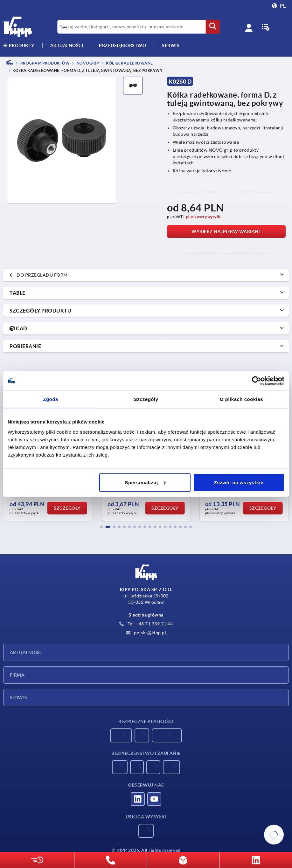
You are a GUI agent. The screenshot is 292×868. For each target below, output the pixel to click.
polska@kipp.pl (146, 633)
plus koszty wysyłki (204, 217)
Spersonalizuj (145, 482)
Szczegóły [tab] (146, 399)
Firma (17, 675)
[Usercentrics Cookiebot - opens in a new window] (257, 381)
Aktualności (26, 652)
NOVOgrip (87, 63)
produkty (19, 45)
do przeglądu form (39, 275)
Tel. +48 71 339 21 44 (146, 624)
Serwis (19, 698)
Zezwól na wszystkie (239, 482)
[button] (101, 527)
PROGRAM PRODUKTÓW (45, 63)
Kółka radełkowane (129, 63)
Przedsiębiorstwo (122, 45)
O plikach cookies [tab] (241, 399)
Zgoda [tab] (51, 399)
